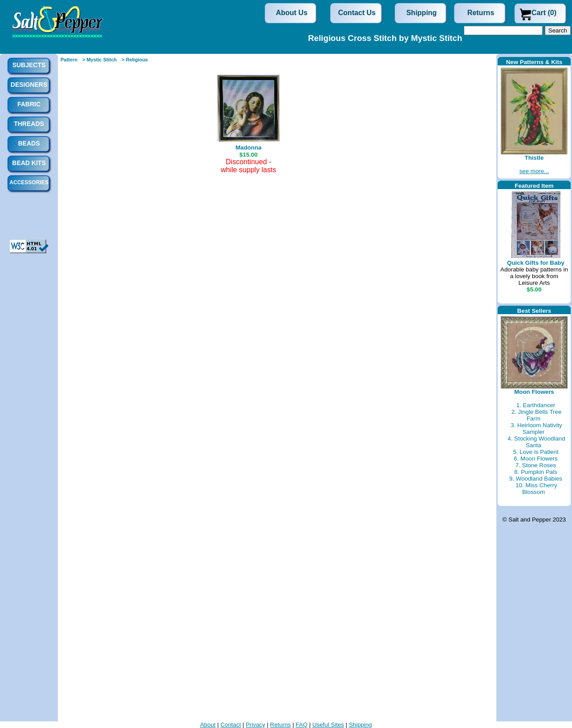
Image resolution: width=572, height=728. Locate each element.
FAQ (302, 725)
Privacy (256, 725)
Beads (29, 143)
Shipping (422, 13)
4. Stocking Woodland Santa (536, 442)
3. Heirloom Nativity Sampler (536, 429)
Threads (29, 124)
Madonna (249, 148)
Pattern (69, 60)
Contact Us (357, 13)
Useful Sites (328, 725)
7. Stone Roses (536, 465)
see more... (534, 171)
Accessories (29, 182)
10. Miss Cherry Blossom (536, 489)
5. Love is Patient (535, 452)
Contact (231, 725)
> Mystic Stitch (99, 60)
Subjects (29, 65)
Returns (481, 13)
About (208, 725)
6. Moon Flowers (536, 459)
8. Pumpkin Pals (535, 472)
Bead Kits (29, 163)
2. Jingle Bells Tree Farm (537, 415)
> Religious (135, 60)
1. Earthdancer (536, 405)
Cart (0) (544, 13)
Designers (29, 85)
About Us (292, 13)
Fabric (29, 104)
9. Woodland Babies (536, 479)
